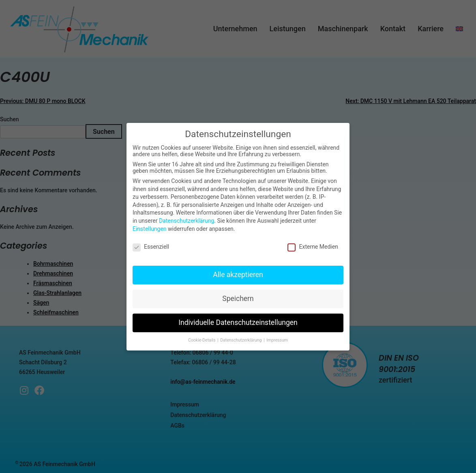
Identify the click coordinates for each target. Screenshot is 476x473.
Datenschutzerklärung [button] (241, 340)
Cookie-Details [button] (202, 340)
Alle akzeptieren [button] (238, 275)
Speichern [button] (238, 299)
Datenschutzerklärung (187, 221)
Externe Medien (313, 247)
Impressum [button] (277, 340)
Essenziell (151, 247)
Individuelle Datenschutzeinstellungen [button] (238, 322)
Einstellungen (150, 229)
